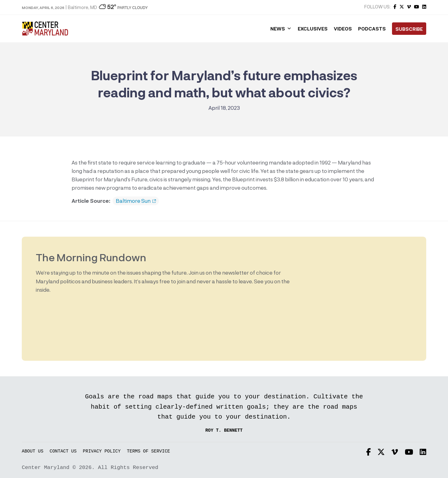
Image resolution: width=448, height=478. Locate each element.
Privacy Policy (102, 451)
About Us (33, 451)
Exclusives (313, 29)
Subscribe (409, 29)
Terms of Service (149, 451)
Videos (343, 29)
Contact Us (63, 451)
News (281, 29)
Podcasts (372, 29)
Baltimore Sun (136, 201)
